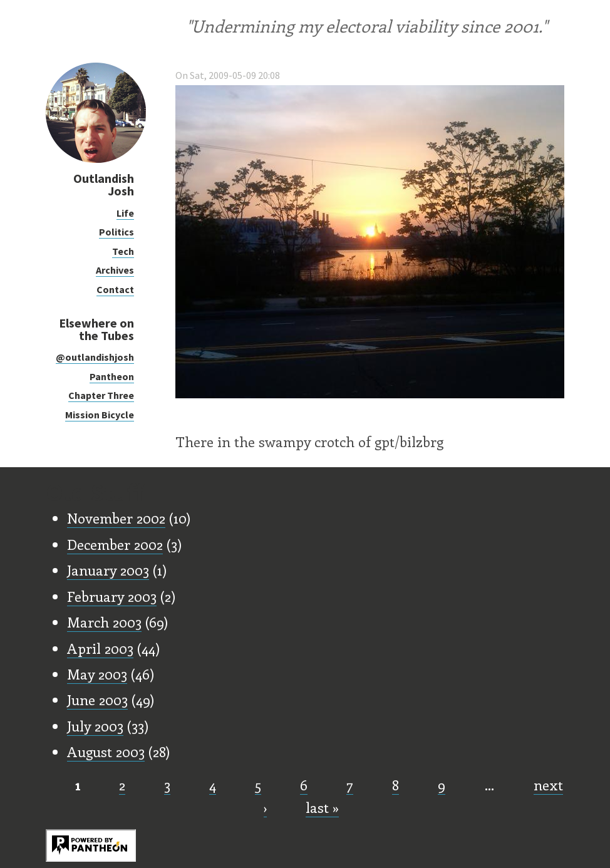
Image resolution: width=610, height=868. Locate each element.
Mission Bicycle (100, 415)
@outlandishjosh (95, 357)
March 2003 (104, 622)
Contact (115, 289)
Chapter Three (101, 395)
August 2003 (106, 752)
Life (125, 213)
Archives (115, 270)
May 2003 (97, 674)
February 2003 (112, 596)
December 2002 (115, 544)
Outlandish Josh (104, 184)
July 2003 (95, 726)
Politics (116, 232)
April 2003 (100, 648)
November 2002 (116, 518)
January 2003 (108, 570)
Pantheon (112, 376)
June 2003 (97, 700)
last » (322, 807)
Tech (123, 251)
